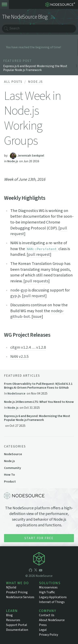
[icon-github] (31, 571)
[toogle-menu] (4, 4)
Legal (43, 630)
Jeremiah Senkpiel (31, 156)
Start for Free (39, 538)
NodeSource (16, 393)
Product (10, 482)
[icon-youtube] (41, 571)
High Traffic (47, 592)
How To (9, 475)
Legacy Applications (53, 597)
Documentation (17, 630)
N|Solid (11, 587)
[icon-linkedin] (46, 571)
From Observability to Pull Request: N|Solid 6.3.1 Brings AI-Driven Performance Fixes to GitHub (38, 386)
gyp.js (15, 296)
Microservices (48, 587)
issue (37, 317)
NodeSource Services (20, 597)
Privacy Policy (48, 635)
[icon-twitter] (36, 571)
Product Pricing (17, 592)
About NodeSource (52, 620)
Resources (13, 620)
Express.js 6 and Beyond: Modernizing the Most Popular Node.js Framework (37, 418)
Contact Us (47, 615)
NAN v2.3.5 (19, 356)
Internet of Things (52, 602)
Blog (9, 615)
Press (43, 625)
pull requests (37, 281)
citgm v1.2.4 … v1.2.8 (28, 347)
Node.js (35, 82)
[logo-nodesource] (61, 4)
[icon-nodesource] (39, 559)
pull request (39, 254)
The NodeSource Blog (25, 17)
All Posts (13, 82)
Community (13, 468)
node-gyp (19, 290)
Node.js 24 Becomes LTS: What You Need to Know (39, 402)
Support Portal (17, 625)
